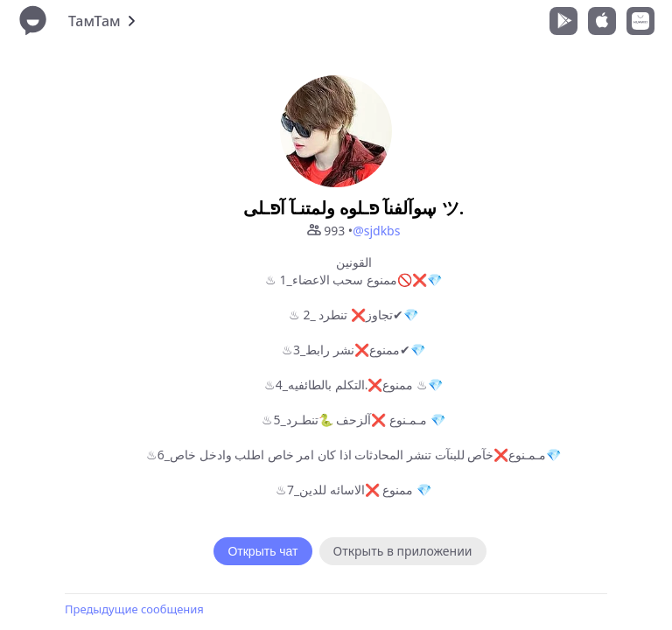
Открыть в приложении (403, 551)
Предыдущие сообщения (134, 609)
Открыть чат (262, 551)
